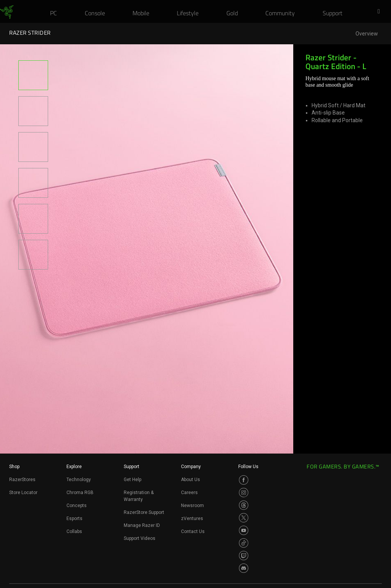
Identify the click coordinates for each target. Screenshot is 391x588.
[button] (381, 12)
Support (132, 467)
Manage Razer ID (142, 525)
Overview (367, 34)
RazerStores (22, 480)
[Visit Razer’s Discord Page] (244, 568)
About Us (191, 480)
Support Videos (140, 538)
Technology (79, 480)
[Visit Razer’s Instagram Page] (244, 493)
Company (191, 467)
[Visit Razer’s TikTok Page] (244, 543)
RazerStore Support (144, 512)
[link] (7, 12)
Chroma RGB (80, 493)
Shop (14, 467)
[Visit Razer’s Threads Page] (244, 505)
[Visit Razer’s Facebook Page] (244, 480)
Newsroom (192, 506)
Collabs (74, 531)
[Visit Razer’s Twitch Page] (244, 556)
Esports (74, 519)
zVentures (192, 519)
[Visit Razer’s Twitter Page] (244, 518)
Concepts (77, 506)
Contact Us (193, 531)
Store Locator (23, 493)
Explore (74, 467)
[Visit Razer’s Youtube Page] (244, 530)
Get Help (132, 480)
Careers (189, 493)
